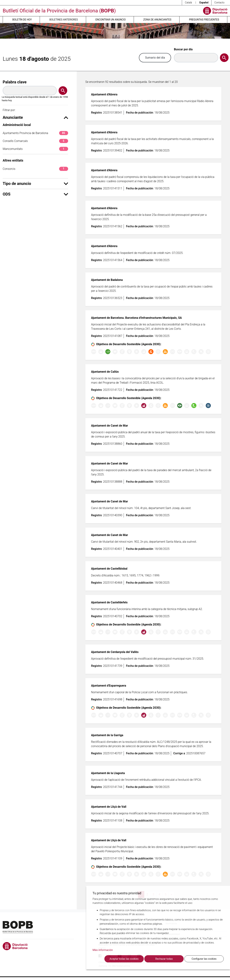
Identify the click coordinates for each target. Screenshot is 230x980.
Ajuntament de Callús (105, 372)
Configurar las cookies (204, 959)
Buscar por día (183, 49)
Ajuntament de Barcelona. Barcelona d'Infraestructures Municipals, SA (136, 318)
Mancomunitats (35, 149)
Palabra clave (15, 82)
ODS (35, 194)
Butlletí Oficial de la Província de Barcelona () (59, 11)
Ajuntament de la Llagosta (108, 773)
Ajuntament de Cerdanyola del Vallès (115, 652)
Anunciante (35, 117)
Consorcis (35, 169)
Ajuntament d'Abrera (104, 94)
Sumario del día (155, 58)
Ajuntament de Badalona (107, 280)
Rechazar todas (164, 959)
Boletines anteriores (64, 20)
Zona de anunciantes (157, 20)
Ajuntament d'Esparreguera (109, 686)
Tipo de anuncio (35, 184)
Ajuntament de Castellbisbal (109, 569)
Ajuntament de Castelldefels (109, 602)
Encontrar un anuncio (111, 20)
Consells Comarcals (35, 141)
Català (188, 3)
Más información (103, 950)
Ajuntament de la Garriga (107, 735)
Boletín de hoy (22, 20)
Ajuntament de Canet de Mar (110, 426)
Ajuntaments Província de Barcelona (35, 133)
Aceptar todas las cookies (124, 959)
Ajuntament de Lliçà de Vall (109, 807)
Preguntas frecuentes (204, 20)
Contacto (219, 3)
